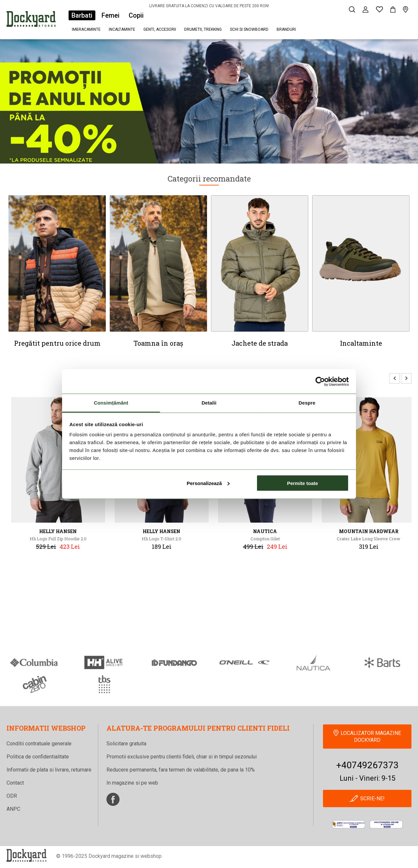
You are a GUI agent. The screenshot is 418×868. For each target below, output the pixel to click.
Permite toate (303, 483)
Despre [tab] (307, 403)
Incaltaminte (122, 29)
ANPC (13, 809)
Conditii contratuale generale (39, 744)
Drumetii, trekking (203, 29)
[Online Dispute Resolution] (386, 825)
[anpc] (349, 825)
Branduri (286, 29)
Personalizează (208, 483)
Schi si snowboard (249, 29)
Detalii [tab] (209, 403)
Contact (15, 783)
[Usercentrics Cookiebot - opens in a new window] (320, 381)
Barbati (82, 15)
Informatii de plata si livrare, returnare (49, 770)
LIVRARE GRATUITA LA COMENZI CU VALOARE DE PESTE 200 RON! (209, 6)
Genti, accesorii (160, 29)
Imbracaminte (86, 29)
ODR (12, 796)
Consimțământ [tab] (111, 403)
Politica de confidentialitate (38, 757)
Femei (111, 15)
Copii (136, 15)
